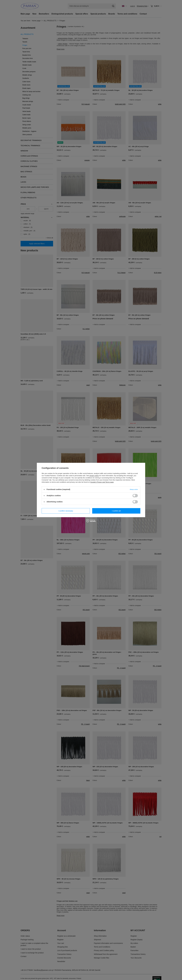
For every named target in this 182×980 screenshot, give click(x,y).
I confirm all (116, 511)
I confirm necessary (66, 511)
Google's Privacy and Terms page (102, 482)
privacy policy (94, 476)
